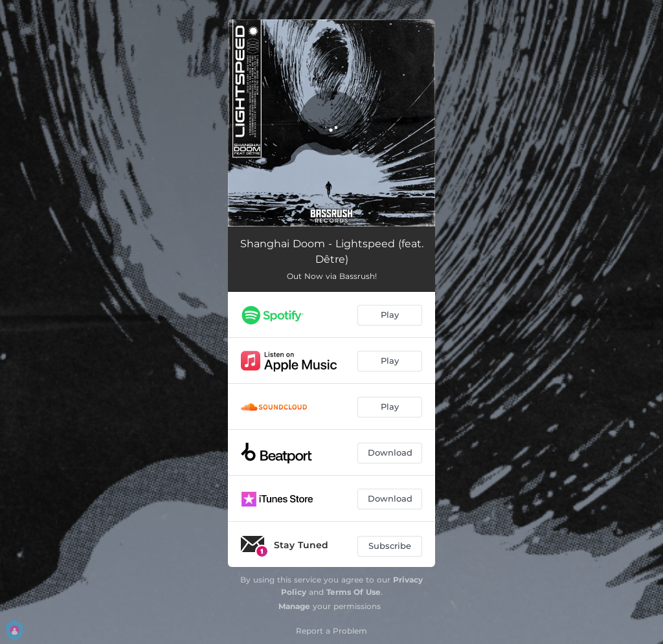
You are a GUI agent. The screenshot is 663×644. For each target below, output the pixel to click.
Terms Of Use (354, 592)
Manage (294, 606)
